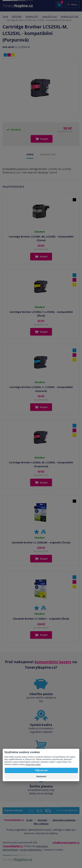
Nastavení (41, 776)
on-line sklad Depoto (31, 850)
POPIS (30, 154)
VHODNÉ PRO (48, 154)
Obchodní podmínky (64, 820)
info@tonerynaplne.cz (66, 843)
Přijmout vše (41, 770)
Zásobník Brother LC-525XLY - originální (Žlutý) (41, 619)
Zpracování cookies (33, 764)
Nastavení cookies (54, 850)
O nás (29, 820)
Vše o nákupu (41, 824)
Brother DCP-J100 (70, 16)
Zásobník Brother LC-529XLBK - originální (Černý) (41, 542)
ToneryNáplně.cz (13, 846)
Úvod (5, 16)
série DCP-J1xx (50, 16)
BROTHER (17, 16)
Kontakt (43, 820)
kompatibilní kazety (53, 662)
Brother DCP (32, 16)
